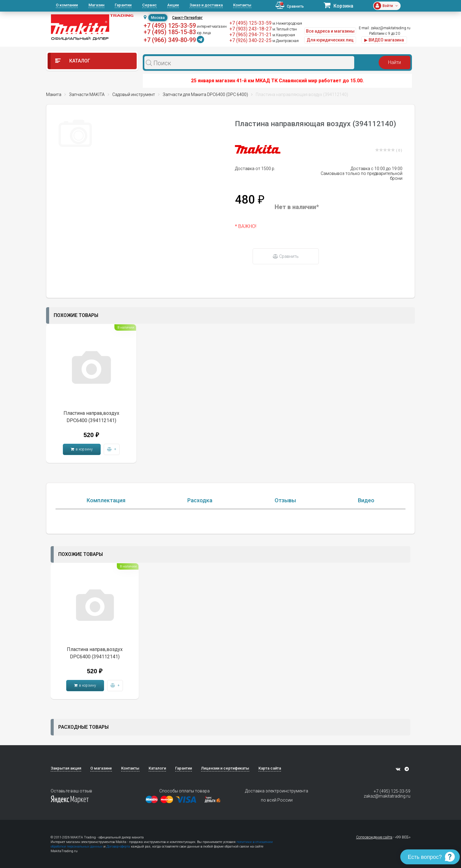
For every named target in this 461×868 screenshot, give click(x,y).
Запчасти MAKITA (87, 94)
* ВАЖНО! (246, 226)
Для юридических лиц (330, 40)
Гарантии (123, 5)
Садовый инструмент (134, 94)
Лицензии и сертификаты (225, 768)
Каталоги (157, 768)
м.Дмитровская (286, 41)
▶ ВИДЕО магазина (384, 40)
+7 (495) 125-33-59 (170, 26)
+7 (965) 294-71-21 (250, 35)
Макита (54, 94)
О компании (67, 5)
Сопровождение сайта (374, 837)
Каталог (73, 61)
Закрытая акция (66, 768)
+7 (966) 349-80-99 (170, 40)
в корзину (82, 449)
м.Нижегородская (287, 23)
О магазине (101, 768)
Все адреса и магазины (330, 31)
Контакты (242, 5)
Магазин (96, 5)
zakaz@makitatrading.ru (391, 28)
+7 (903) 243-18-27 (250, 29)
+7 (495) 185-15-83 (170, 32)
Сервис (149, 5)
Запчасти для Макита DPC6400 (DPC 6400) (205, 94)
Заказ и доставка (206, 5)
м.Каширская (284, 35)
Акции (173, 5)
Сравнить (286, 256)
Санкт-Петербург (187, 18)
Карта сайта (270, 768)
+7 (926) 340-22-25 (250, 40)
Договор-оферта (118, 847)
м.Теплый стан (285, 29)
